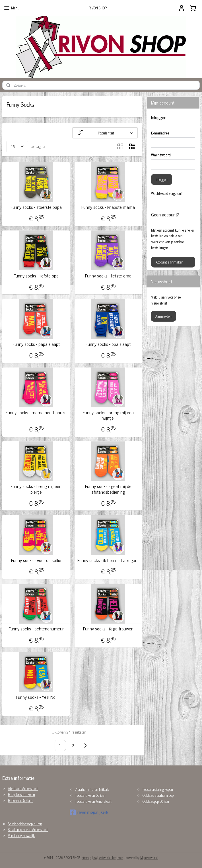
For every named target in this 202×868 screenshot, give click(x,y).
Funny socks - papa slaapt (36, 344)
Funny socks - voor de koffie (36, 560)
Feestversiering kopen (158, 789)
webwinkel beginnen (111, 857)
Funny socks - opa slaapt (108, 344)
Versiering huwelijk (21, 835)
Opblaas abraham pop (158, 795)
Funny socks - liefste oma (108, 276)
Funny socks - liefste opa (36, 276)
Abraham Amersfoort (23, 788)
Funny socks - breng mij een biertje (36, 489)
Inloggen (162, 179)
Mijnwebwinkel (149, 857)
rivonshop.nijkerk (89, 812)
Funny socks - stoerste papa (36, 207)
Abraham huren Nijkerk (92, 789)
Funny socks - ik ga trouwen (108, 629)
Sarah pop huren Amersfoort (28, 829)
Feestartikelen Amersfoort (93, 801)
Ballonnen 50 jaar (20, 800)
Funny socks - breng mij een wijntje (108, 415)
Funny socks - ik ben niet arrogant (108, 560)
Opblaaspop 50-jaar (156, 801)
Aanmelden (163, 316)
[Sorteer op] (105, 133)
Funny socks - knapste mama (108, 207)
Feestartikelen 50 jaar (90, 795)
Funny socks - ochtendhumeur (36, 629)
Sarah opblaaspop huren (25, 824)
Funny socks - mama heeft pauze (36, 412)
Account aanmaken (169, 262)
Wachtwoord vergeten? (167, 193)
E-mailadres (160, 133)
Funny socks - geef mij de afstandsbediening (108, 489)
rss (95, 857)
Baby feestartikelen (21, 794)
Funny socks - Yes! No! (36, 697)
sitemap (87, 857)
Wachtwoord (161, 155)
